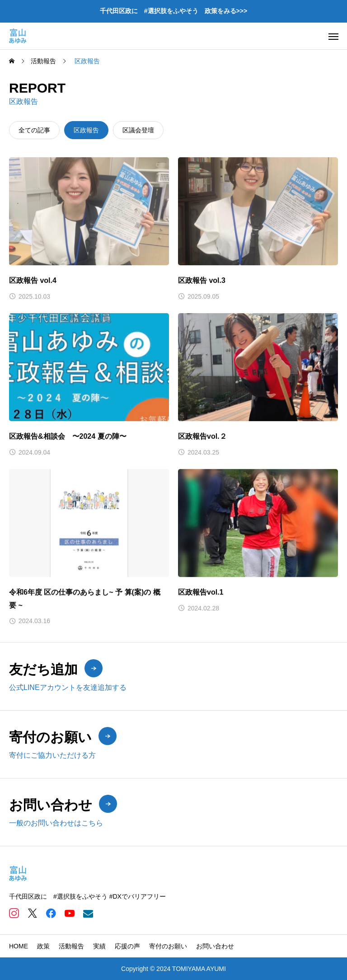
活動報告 (71, 946)
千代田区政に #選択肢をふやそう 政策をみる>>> (173, 11)
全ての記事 (34, 130)
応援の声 (127, 946)
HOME (19, 946)
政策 (43, 946)
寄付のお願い (168, 946)
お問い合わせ (215, 946)
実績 (99, 946)
